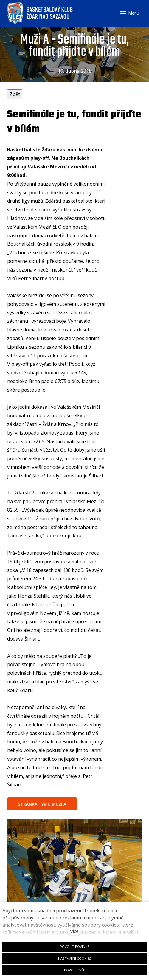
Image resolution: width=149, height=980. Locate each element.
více (74, 931)
